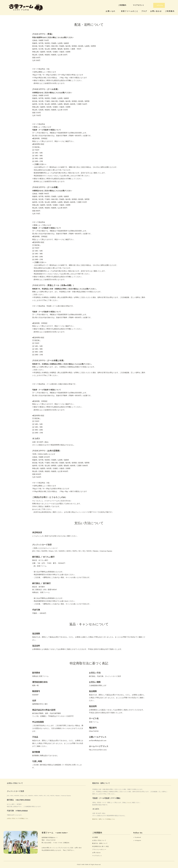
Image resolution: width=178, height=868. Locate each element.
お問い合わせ (156, 11)
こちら (128, 802)
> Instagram (137, 840)
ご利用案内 (122, 5)
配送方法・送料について (100, 843)
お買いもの (112, 11)
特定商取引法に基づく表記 (101, 846)
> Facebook (137, 837)
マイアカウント (138, 5)
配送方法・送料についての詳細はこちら (104, 819)
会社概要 (95, 837)
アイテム (159, 5)
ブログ (144, 11)
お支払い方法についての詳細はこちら (18, 818)
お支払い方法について (99, 840)
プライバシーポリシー (99, 849)
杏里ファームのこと (130, 11)
